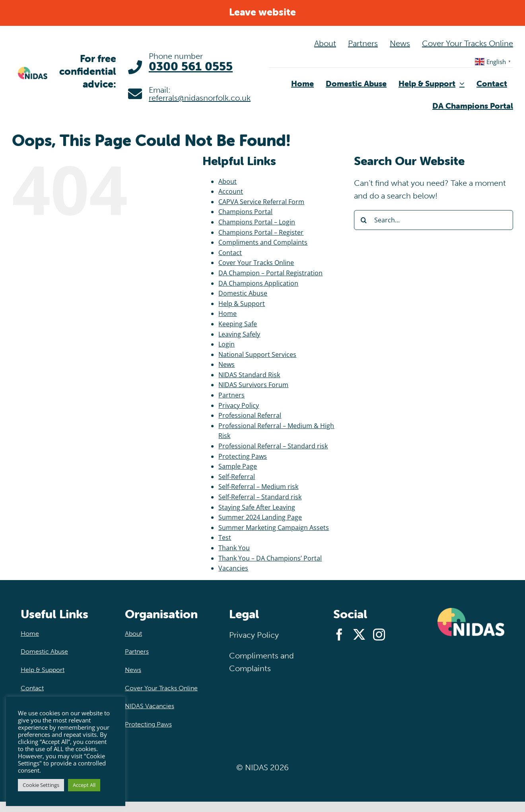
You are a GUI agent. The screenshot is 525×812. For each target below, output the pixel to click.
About (227, 181)
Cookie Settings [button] (41, 785)
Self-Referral (237, 477)
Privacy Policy (239, 405)
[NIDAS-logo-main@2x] (33, 71)
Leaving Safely (239, 334)
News (227, 364)
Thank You (234, 548)
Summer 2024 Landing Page (260, 517)
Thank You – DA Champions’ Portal (270, 558)
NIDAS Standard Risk (249, 375)
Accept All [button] (84, 785)
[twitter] (359, 635)
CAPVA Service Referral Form (261, 202)
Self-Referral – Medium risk (258, 487)
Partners (231, 395)
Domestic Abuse (243, 293)
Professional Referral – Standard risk (273, 446)
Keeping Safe (238, 324)
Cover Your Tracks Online (256, 263)
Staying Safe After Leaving (257, 507)
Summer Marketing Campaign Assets (274, 528)
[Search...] (434, 220)
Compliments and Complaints (263, 242)
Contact (230, 253)
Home (227, 314)
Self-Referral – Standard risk (260, 497)
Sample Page (238, 466)
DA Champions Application (258, 283)
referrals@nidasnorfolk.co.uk (200, 98)
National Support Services (257, 354)
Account (231, 191)
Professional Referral (250, 415)
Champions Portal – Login (257, 222)
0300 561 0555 (191, 66)
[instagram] (379, 635)
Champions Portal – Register (261, 232)
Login (227, 344)
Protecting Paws (243, 456)
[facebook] (339, 635)
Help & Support (242, 304)
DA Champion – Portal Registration (270, 273)
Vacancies (233, 568)
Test (225, 537)
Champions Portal (245, 212)
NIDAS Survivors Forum (253, 385)
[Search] (364, 220)
